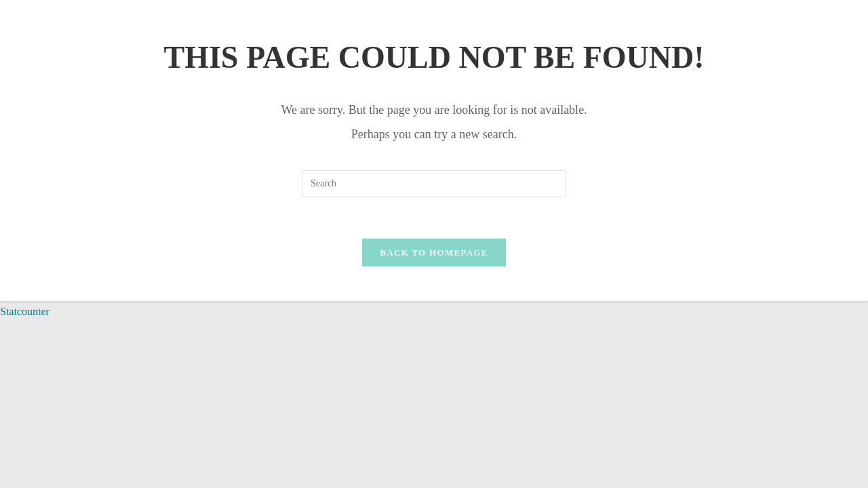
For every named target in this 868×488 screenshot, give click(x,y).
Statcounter (25, 311)
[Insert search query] (434, 184)
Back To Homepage (434, 252)
